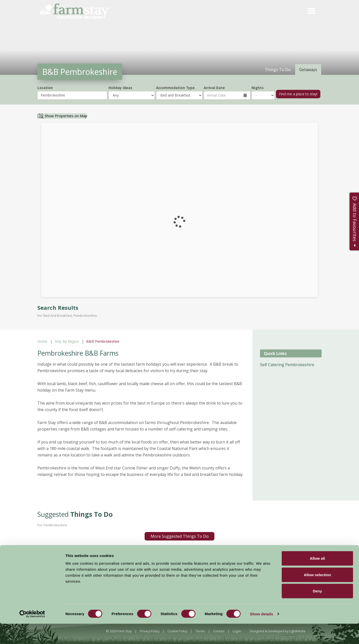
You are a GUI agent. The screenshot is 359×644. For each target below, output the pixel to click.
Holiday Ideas (120, 88)
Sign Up (339, 558)
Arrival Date (214, 88)
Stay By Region (67, 341)
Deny (317, 611)
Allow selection (317, 595)
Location (45, 88)
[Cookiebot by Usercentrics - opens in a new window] (32, 634)
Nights (258, 88)
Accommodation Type (175, 88)
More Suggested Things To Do (180, 536)
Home (42, 341)
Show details (262, 634)
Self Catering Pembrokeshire (287, 365)
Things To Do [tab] (278, 70)
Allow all (317, 579)
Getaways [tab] (308, 70)
